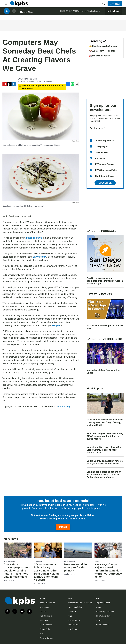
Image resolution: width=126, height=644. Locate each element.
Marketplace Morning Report (88, 12)
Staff (42, 634)
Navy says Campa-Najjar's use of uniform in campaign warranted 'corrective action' (108, 571)
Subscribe (105, 183)
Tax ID (98, 620)
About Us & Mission (47, 603)
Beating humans (34, 238)
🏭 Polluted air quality (100, 56)
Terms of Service (46, 638)
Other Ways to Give (103, 616)
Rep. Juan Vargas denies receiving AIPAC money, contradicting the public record (105, 436)
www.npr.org (64, 406)
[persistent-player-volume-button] (14, 12)
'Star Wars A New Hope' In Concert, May (105, 327)
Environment (70, 561)
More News (12, 539)
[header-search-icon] (104, 4)
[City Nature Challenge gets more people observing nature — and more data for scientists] (18, 550)
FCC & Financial (46, 616)
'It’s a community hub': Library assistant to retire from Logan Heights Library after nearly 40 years (47, 572)
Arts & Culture (10, 561)
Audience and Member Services (80, 603)
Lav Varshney (40, 257)
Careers (43, 612)
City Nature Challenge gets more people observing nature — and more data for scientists (17, 571)
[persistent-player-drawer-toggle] (114, 12)
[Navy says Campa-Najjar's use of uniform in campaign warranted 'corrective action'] (108, 550)
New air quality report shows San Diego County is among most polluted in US (104, 450)
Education (38, 561)
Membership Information (105, 612)
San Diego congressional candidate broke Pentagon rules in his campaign (105, 281)
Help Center (72, 629)
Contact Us (72, 612)
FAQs (70, 616)
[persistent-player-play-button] (7, 12)
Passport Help (73, 625)
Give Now (115, 4)
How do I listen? (74, 620)
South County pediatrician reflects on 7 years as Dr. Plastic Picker (105, 462)
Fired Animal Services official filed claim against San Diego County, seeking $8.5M (105, 422)
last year (56, 325)
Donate (63, 527)
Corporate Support (103, 603)
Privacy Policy (45, 629)
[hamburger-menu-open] (6, 4)
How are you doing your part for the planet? (76, 567)
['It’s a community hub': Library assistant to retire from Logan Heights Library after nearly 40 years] (48, 550)
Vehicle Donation (102, 625)
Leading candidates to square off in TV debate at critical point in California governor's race (104, 475)
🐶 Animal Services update (102, 51)
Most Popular (96, 388)
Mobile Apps (44, 620)
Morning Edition (27, 13)
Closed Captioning (75, 607)
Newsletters (44, 607)
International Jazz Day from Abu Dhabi (103, 371)
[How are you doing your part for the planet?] (78, 550)
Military (98, 561)
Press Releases (46, 625)
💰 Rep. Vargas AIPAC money (103, 46)
